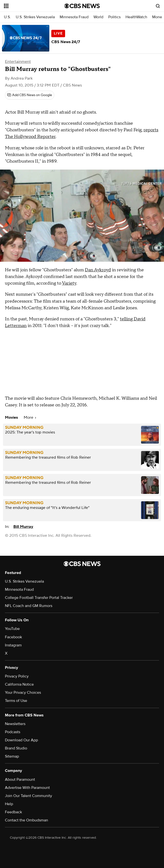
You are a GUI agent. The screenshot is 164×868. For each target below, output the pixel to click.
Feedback (13, 812)
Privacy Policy (17, 676)
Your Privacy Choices (23, 693)
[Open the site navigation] (30, 6)
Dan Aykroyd (98, 270)
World (98, 17)
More (30, 417)
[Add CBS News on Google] (30, 95)
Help (9, 804)
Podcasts (13, 732)
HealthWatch (136, 17)
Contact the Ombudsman (27, 820)
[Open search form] (158, 6)
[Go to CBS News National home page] (82, 6)
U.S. (7, 17)
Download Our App (21, 740)
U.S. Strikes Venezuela (35, 17)
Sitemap (12, 756)
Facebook (13, 637)
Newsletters (15, 724)
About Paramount (20, 780)
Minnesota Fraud (74, 17)
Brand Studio (16, 748)
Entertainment (18, 62)
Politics (114, 17)
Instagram (13, 645)
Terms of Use (16, 701)
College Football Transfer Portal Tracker (39, 598)
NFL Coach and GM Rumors (29, 606)
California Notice (19, 684)
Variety (69, 283)
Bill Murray (23, 527)
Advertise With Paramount (27, 788)
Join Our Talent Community (28, 796)
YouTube (12, 629)
